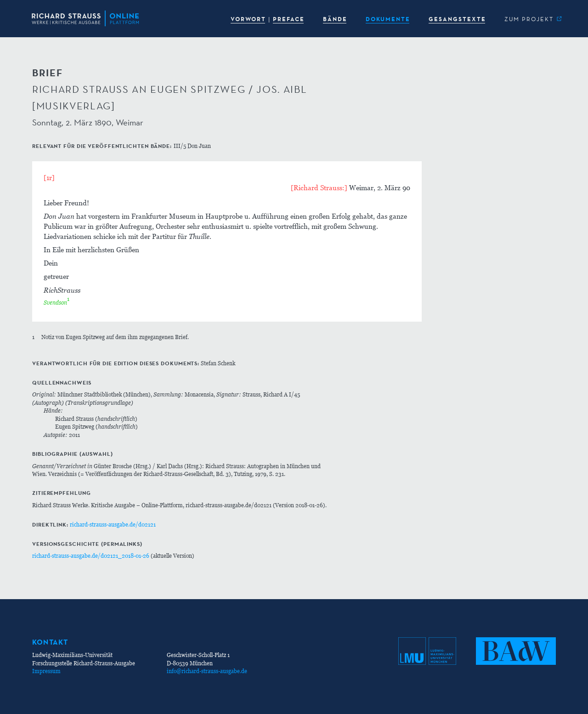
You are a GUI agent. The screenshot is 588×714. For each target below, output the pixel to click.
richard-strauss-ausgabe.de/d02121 (113, 524)
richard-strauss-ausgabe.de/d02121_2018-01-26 (91, 556)
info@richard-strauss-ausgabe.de (207, 671)
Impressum (46, 671)
